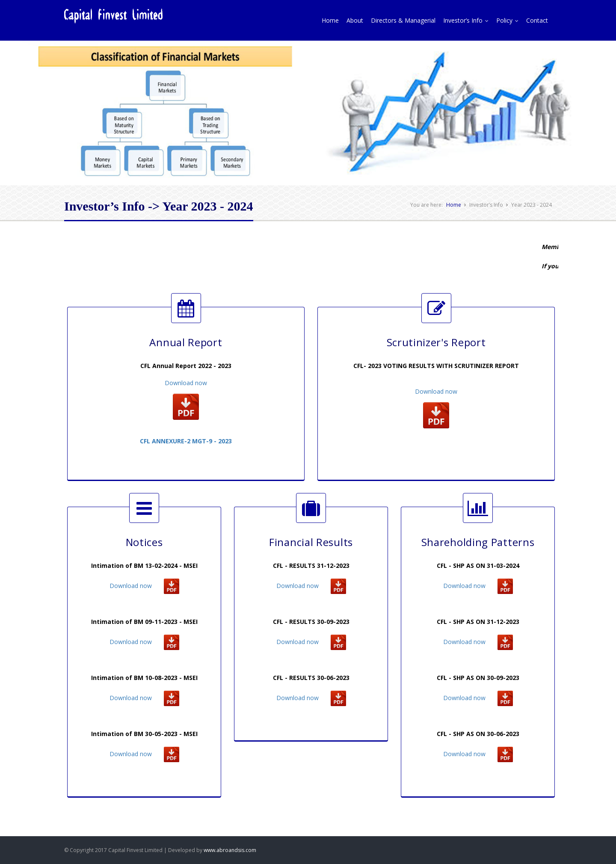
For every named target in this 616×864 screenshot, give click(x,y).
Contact (537, 20)
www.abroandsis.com (230, 850)
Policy (509, 20)
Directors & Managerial (403, 20)
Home (330, 20)
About (355, 20)
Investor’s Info (468, 20)
